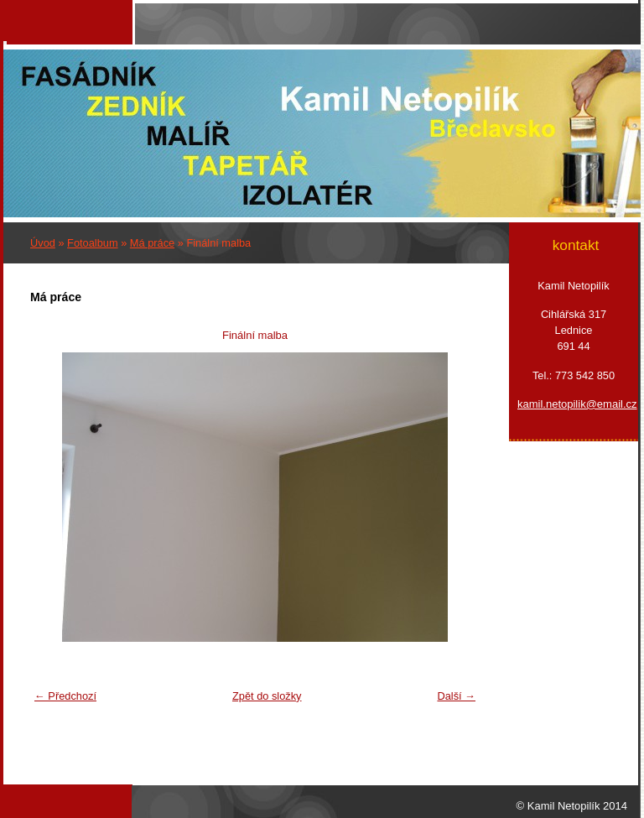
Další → (456, 696)
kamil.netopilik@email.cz (574, 404)
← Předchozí (65, 696)
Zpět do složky (267, 696)
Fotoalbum (92, 243)
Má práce (152, 243)
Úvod (43, 243)
